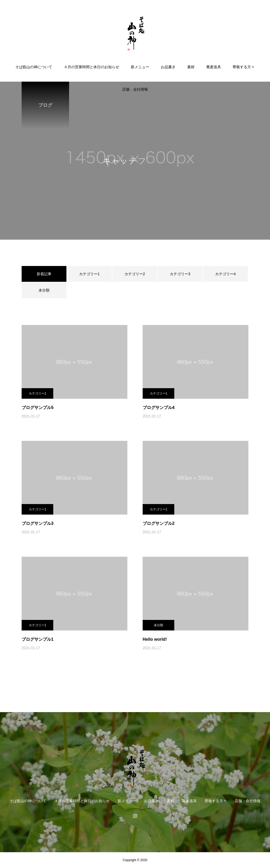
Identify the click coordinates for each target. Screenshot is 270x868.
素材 (191, 67)
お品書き (168, 67)
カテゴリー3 (180, 274)
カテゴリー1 (89, 274)
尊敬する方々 (244, 67)
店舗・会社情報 (135, 89)
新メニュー (140, 67)
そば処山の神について (34, 67)
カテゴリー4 (225, 274)
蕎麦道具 (214, 67)
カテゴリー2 (135, 274)
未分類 (44, 290)
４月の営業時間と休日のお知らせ (91, 67)
